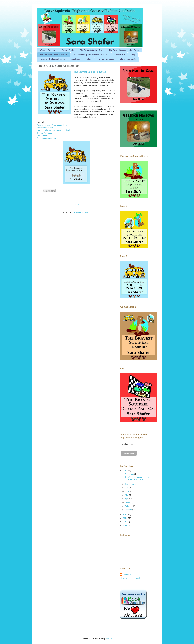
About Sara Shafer (128, 59)
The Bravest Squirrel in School (54, 55)
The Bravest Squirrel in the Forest (124, 50)
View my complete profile (130, 578)
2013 (125, 522)
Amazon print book (60, 125)
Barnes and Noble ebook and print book (54, 130)
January (129, 510)
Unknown (127, 575)
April (127, 499)
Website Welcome (48, 50)
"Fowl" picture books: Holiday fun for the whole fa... (137, 478)
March (128, 502)
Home (76, 204)
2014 (125, 518)
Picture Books (68, 50)
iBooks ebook (43, 135)
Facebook (75, 59)
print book (52, 138)
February (129, 506)
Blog (133, 55)
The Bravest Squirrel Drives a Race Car (91, 55)
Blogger (109, 638)
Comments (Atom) (82, 212)
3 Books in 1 (119, 55)
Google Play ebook (45, 133)
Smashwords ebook (45, 128)
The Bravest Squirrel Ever (92, 50)
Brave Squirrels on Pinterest (53, 59)
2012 (125, 525)
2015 (125, 514)
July (127, 488)
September (130, 484)
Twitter (89, 59)
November (130, 474)
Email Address (127, 444)
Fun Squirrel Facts (106, 59)
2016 (125, 471)
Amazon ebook (43, 125)
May (127, 495)
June (127, 491)
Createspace (43, 138)
